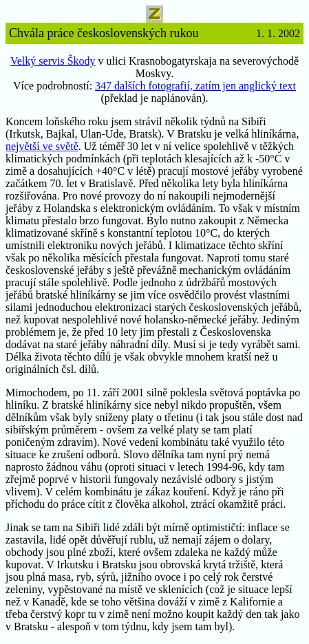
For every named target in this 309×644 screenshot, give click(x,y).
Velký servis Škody (53, 61)
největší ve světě (42, 146)
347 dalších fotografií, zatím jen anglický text (195, 86)
